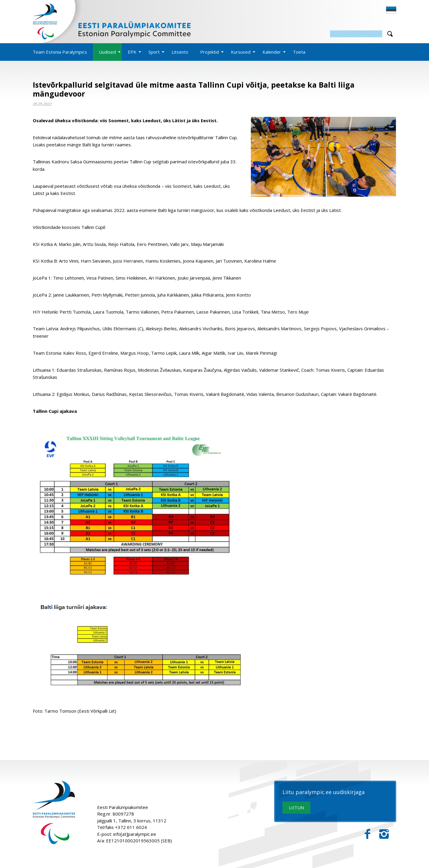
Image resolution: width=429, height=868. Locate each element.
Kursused (241, 52)
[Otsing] (356, 34)
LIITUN (296, 807)
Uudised (107, 52)
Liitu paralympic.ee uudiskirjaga (324, 792)
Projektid (210, 52)
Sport (154, 52)
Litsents (180, 52)
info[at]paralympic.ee (135, 834)
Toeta (299, 52)
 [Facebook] (367, 834)
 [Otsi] (390, 34)
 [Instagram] (384, 834)
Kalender (272, 52)
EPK (132, 52)
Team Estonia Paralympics (60, 52)
